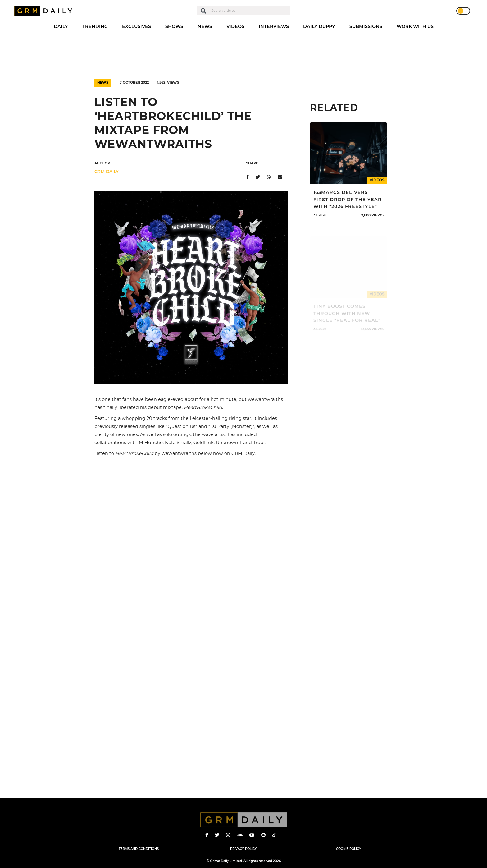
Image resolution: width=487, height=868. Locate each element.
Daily (61, 26)
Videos (235, 26)
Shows (174, 26)
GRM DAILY (107, 172)
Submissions (366, 26)
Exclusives (137, 26)
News (205, 26)
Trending (95, 26)
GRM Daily (45, 11)
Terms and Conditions (139, 849)
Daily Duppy (319, 26)
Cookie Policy (349, 849)
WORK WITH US (415, 26)
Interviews (274, 26)
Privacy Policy (243, 849)
